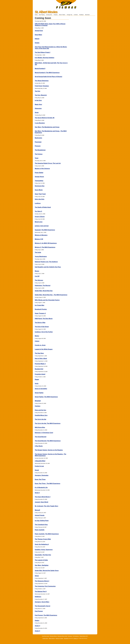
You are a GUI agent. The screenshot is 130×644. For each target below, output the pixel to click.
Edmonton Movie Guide (62, 636)
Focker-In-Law (39, 466)
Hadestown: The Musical (43, 286)
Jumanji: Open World (41, 502)
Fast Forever (39, 611)
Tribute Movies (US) (84, 636)
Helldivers (38, 597)
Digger (37, 379)
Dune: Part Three (40, 479)
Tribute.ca (76, 638)
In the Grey (38, 100)
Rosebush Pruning (41, 309)
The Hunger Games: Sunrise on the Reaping (49, 450)
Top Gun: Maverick (41, 95)
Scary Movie (39, 190)
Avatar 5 (37, 631)
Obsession (38, 108)
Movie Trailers (62, 15)
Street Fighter (39, 393)
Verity (37, 384)
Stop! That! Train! (40, 194)
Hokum (37, 39)
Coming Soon (49, 15)
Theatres (56, 15)
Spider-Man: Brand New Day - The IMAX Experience (51, 295)
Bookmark (88, 15)
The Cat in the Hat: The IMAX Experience (48, 423)
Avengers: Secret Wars (42, 602)
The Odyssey (39, 280)
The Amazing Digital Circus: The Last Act (48, 163)
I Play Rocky (39, 446)
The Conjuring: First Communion (45, 586)
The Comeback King (41, 525)
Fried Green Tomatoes (42, 86)
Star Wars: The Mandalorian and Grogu (47, 127)
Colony (37, 341)
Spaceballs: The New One (43, 555)
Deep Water (38, 35)
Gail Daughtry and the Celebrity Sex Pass (48, 267)
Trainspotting (39, 181)
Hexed (37, 470)
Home (36, 15)
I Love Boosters (40, 123)
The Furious (39, 154)
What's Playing (52, 638)
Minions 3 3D (39, 239)
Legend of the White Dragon (44, 349)
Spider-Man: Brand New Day (44, 291)
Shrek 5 (37, 493)
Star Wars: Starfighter (42, 565)
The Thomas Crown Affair (43, 539)
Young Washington (41, 256)
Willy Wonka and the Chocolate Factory (47, 300)
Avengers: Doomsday (42, 475)
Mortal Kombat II (40, 69)
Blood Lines (39, 222)
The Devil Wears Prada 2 (43, 52)
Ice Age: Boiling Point (42, 521)
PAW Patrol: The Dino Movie (44, 319)
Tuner (37, 158)
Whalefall (38, 401)
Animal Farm (39, 31)
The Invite (38, 252)
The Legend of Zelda (41, 560)
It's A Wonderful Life (41, 488)
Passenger (38, 142)
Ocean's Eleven (40, 217)
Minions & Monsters (41, 235)
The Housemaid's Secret (42, 606)
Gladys (37, 621)
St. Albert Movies (46, 12)
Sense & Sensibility (41, 389)
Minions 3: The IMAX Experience (45, 247)
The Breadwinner (40, 150)
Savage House (39, 177)
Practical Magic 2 (40, 364)
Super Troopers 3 (40, 313)
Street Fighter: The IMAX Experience (46, 397)
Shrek (37, 113)
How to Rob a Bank (41, 358)
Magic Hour (38, 104)
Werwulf (37, 510)
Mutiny (37, 336)
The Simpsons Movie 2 (42, 581)
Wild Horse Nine (40, 427)
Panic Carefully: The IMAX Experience (47, 534)
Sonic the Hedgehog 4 (42, 544)
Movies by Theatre (59, 638)
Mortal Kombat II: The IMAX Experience (47, 73)
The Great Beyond (41, 437)
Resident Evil (39, 369)
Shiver (37, 576)
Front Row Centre (46, 636)
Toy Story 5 (38, 211)
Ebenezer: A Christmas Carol (44, 433)
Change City (69, 15)
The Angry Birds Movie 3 (43, 497)
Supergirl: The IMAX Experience (45, 230)
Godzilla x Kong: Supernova (44, 550)
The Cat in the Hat (40, 419)
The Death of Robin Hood (43, 207)
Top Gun (38, 91)
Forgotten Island (40, 374)
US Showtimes (76, 636)
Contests (76, 15)
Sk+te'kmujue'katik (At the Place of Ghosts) (48, 77)
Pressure (38, 146)
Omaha (37, 43)
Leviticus (38, 203)
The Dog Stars (39, 353)
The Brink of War (40, 323)
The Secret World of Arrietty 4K (45, 118)
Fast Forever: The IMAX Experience (46, 615)
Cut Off (37, 276)
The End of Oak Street (42, 327)
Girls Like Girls (40, 199)
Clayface (38, 406)
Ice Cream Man (40, 305)
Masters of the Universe (42, 169)
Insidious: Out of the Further (44, 332)
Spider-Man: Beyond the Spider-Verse (47, 571)
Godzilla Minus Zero (41, 415)
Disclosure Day (40, 186)
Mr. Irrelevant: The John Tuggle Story (47, 506)
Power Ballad (39, 173)
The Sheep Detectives (42, 81)
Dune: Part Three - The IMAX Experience (48, 484)
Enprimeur (70, 636)
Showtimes (66, 638)
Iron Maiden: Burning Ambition (45, 58)
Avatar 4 (37, 626)
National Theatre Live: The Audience (46, 262)
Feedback (81, 15)
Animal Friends (40, 515)
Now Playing (42, 15)
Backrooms (38, 138)
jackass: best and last (42, 226)
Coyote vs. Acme (40, 345)
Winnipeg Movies (53, 636)
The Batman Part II (41, 592)
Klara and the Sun (40, 410)
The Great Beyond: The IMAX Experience (48, 441)
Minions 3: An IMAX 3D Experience (46, 243)
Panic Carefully (40, 530)
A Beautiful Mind (40, 461)
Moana (37, 271)
